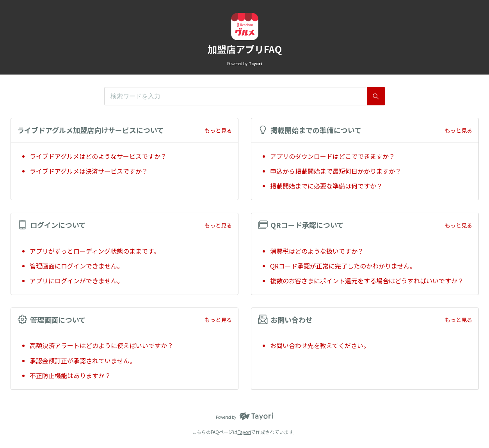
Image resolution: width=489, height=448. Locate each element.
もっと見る (218, 130)
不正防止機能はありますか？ (70, 375)
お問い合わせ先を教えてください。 (320, 345)
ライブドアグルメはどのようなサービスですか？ (98, 156)
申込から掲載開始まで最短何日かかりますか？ (336, 171)
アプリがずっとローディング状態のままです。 (95, 251)
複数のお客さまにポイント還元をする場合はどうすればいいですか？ (367, 281)
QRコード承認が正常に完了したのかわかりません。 (343, 266)
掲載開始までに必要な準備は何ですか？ (326, 186)
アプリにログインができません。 (76, 281)
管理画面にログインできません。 (76, 266)
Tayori (244, 432)
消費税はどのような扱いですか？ (317, 251)
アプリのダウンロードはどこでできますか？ (336, 156)
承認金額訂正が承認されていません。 (83, 361)
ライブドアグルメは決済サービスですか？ (89, 171)
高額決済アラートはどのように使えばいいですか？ (101, 345)
